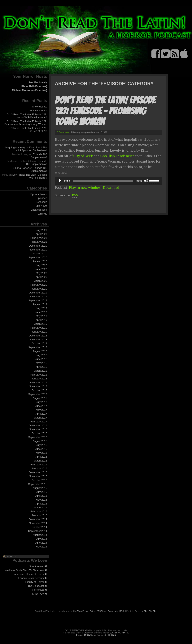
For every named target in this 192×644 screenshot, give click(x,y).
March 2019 (40, 324)
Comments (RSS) (116, 611)
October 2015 (39, 480)
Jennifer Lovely (38, 82)
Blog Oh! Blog (150, 611)
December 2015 (38, 472)
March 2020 (40, 281)
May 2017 (41, 410)
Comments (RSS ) (106, 635)
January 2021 (39, 242)
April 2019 (41, 320)
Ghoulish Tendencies (117, 156)
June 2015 (41, 496)
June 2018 (41, 359)
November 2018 (38, 339)
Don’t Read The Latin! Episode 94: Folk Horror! (30, 176)
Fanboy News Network (33, 578)
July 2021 (42, 230)
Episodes (42, 198)
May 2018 (41, 363)
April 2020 (41, 277)
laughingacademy (15, 147)
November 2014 (38, 523)
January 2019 (39, 332)
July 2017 (42, 402)
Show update (40, 107)
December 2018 (38, 336)
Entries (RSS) (96, 611)
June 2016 (41, 449)
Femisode (41, 202)
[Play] (60, 181)
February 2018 (39, 375)
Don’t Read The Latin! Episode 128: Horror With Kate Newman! (27, 116)
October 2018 (39, 343)
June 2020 (41, 269)
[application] (109, 181)
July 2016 (42, 445)
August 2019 (40, 304)
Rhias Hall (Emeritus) (34, 86)
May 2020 (41, 273)
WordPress (83, 611)
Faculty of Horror (36, 582)
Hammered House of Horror (30, 574)
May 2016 (41, 453)
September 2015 (38, 484)
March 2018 (40, 371)
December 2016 (38, 425)
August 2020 (40, 261)
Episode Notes (39, 194)
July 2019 (42, 308)
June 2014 (41, 543)
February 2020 (39, 285)
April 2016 (41, 457)
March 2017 (40, 418)
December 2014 (38, 519)
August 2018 (40, 351)
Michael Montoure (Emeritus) (30, 90)
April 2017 (41, 414)
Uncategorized (39, 210)
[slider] (103, 181)
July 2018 (42, 355)
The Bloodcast (37, 586)
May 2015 (41, 500)
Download (111, 187)
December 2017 (38, 382)
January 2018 (39, 379)
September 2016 (38, 437)
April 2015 (41, 504)
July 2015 (42, 492)
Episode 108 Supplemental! (39, 156)
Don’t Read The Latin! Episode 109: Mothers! (31, 149)
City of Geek (83, 156)
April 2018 (41, 367)
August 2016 (40, 441)
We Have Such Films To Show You (26, 570)
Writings (42, 214)
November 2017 (38, 386)
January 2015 (39, 515)
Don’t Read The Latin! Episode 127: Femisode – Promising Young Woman (26, 123)
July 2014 (42, 539)
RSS (75, 195)
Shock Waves (38, 566)
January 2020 (39, 289)
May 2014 (41, 547)
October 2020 (39, 254)
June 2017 (41, 406)
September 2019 (38, 300)
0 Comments (63, 132)
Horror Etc (40, 590)
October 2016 (39, 433)
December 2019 (38, 293)
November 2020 (38, 250)
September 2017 (38, 394)
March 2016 (40, 461)
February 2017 (39, 422)
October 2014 (39, 527)
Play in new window (85, 187)
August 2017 (40, 398)
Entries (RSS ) (84, 635)
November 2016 (38, 429)
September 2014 (38, 531)
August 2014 (40, 535)
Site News (41, 206)
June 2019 (41, 312)
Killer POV (40, 594)
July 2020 (42, 265)
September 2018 (38, 347)
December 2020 (38, 246)
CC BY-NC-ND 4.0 (120, 633)
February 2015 (39, 511)
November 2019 (38, 297)
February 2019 (39, 328)
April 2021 (41, 234)
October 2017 (39, 390)
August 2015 (40, 488)
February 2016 (39, 465)
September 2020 (38, 257)
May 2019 (41, 316)
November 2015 (38, 476)
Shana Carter (21, 168)
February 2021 (39, 238)
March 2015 (40, 508)
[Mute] (146, 181)
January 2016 (39, 468)
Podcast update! (38, 110)
